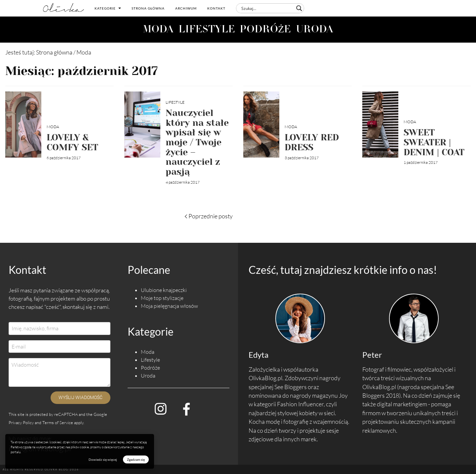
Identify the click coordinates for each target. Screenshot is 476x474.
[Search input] (267, 8)
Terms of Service (58, 422)
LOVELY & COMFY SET (72, 142)
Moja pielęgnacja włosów (169, 306)
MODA (158, 30)
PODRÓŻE (265, 30)
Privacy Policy (21, 422)
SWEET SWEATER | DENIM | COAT (434, 142)
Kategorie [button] (108, 8)
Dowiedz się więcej (103, 459)
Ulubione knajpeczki (164, 290)
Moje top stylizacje (162, 298)
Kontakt (216, 8)
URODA (315, 30)
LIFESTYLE (207, 30)
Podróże (150, 368)
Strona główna (148, 8)
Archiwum (186, 8)
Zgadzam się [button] (136, 459)
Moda (53, 127)
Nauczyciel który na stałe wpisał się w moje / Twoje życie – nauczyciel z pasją (197, 142)
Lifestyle (175, 102)
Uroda (148, 376)
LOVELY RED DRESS (312, 142)
